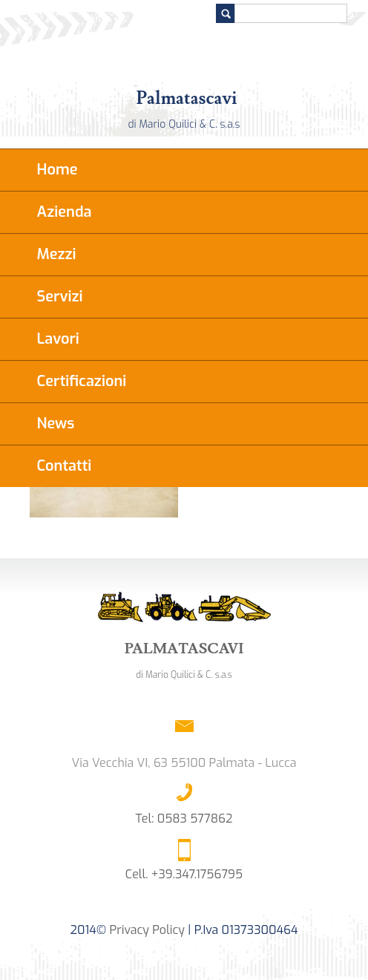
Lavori (58, 339)
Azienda (65, 212)
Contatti (65, 466)
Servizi (60, 297)
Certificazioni (82, 381)
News (56, 424)
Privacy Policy (147, 930)
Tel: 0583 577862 (184, 819)
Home (57, 170)
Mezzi (57, 254)
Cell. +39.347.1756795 (184, 874)
